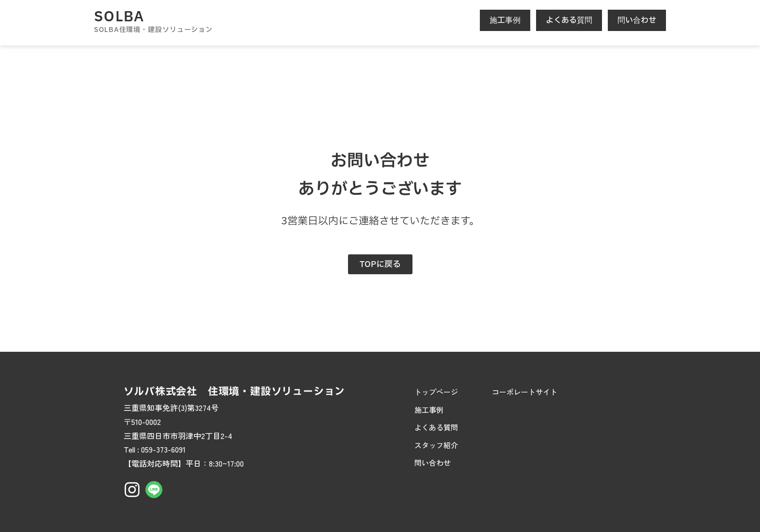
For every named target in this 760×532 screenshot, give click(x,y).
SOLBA (119, 17)
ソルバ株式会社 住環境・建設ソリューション (234, 392)
